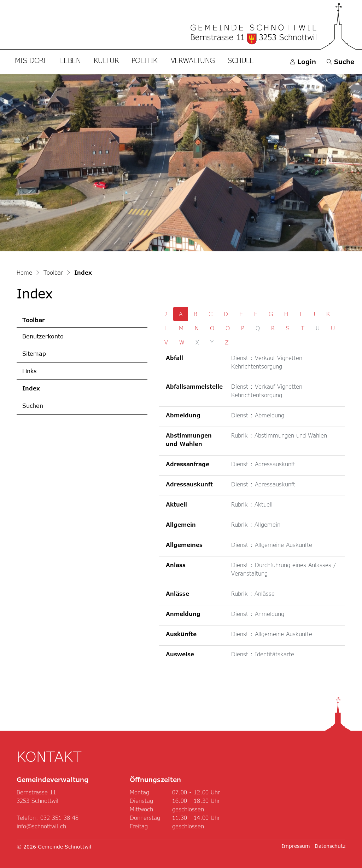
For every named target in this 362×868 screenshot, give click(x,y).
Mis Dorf (31, 60)
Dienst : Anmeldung (258, 614)
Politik (145, 60)
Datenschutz (330, 846)
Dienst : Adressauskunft (263, 464)
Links (29, 371)
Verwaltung (193, 60)
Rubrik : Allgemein (256, 524)
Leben (70, 60)
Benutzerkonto (43, 336)
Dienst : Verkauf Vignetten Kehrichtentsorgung (267, 362)
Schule (241, 60)
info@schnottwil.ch (41, 826)
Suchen (33, 406)
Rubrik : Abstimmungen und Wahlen (279, 435)
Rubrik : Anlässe (253, 593)
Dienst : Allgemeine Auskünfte (272, 545)
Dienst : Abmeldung (258, 415)
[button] (340, 62)
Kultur (106, 60)
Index (45, 391)
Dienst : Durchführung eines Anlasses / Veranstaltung (284, 569)
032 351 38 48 (59, 818)
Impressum (296, 846)
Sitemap (34, 353)
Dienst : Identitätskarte (263, 654)
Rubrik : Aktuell (252, 504)
